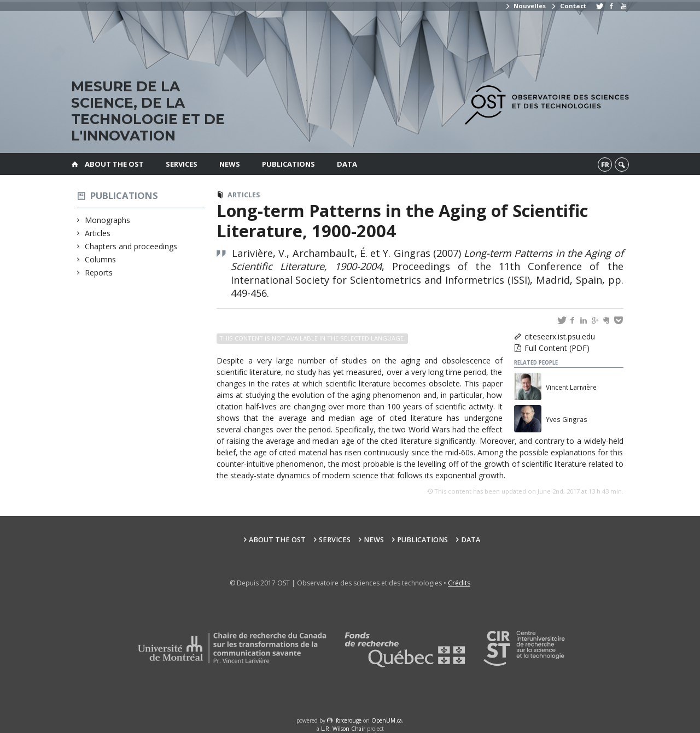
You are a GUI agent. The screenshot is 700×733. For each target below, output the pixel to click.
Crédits (459, 583)
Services (182, 164)
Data (347, 164)
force (349, 720)
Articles (98, 233)
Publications (288, 164)
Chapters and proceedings (131, 246)
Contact (568, 6)
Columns (101, 259)
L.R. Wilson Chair (343, 729)
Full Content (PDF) (557, 348)
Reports (99, 272)
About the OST (114, 164)
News (230, 164)
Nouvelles (525, 6)
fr (605, 165)
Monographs (108, 220)
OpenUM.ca (387, 720)
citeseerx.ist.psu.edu (560, 336)
